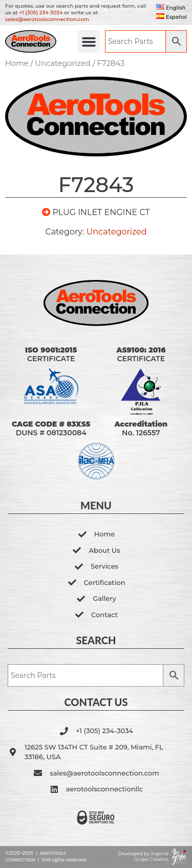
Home (17, 63)
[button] (89, 41)
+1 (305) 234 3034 (41, 13)
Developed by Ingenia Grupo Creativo (143, 856)
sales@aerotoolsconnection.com (47, 19)
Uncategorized (63, 63)
